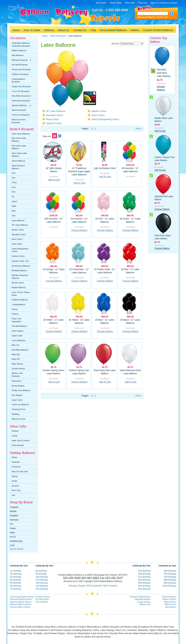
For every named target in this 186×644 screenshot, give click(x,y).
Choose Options (79, 230)
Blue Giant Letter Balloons (19, 140)
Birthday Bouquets (21, 60)
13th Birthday (42, 586)
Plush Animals (18, 445)
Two (13, 178)
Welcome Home (19, 419)
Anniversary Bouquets (21, 69)
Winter (14, 457)
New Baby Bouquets (21, 96)
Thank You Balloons (20, 405)
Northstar (14, 520)
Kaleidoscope (16, 541)
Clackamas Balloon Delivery (21, 599)
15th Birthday (42, 589)
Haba (12, 533)
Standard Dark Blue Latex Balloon (164, 73)
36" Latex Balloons (20, 225)
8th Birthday (41, 571)
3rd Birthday (16, 577)
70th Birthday (170, 574)
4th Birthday (15, 580)
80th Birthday (170, 580)
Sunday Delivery (144, 602)
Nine (14, 211)
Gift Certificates (42, 602)
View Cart (143, 3)
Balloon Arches (170, 602)
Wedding (15, 414)
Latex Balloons (18, 221)
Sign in (154, 3)
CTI (12, 524)
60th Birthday (144, 589)
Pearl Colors (17, 244)
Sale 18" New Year (20, 471)
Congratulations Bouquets (18, 80)
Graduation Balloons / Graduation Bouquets (21, 44)
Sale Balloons (18, 55)
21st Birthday (144, 577)
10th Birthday (42, 577)
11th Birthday (42, 580)
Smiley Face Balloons (21, 390)
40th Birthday (144, 583)
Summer (15, 486)
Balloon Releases (169, 597)
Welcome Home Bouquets (19, 121)
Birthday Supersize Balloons (20, 277)
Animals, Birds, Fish (20, 261)
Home (45, 36)
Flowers (15, 314)
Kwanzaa (16, 462)
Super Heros (17, 400)
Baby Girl (16, 359)
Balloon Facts (145, 604)
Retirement (16, 381)
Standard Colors (19, 235)
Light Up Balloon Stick (105, 168)
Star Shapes (17, 395)
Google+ (82, 586)
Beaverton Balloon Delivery (21, 602)
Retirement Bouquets (21, 101)
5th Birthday (15, 583)
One (14, 173)
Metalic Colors (18, 230)
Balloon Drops (171, 604)
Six (13, 197)
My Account (101, 3)
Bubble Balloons (19, 287)
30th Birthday (144, 580)
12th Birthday (42, 583)
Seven (14, 201)
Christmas (16, 467)
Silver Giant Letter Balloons (19, 155)
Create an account (169, 3)
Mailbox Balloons (19, 50)
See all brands (17, 549)
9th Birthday (41, 574)
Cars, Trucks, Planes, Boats (21, 294)
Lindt (12, 545)
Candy (14, 436)
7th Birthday (15, 589)
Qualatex (14, 516)
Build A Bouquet (58, 36)
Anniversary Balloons (21, 266)
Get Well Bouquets (20, 65)
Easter (14, 481)
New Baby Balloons (20, 350)
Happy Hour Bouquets (21, 86)
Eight (14, 206)
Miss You (16, 345)
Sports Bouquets (19, 110)
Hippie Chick (17, 336)
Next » (139, 128)
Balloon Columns (169, 599)
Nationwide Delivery (143, 599)
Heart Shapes (18, 331)
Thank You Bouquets (21, 115)
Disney (15, 309)
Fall (13, 495)
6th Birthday (15, 586)
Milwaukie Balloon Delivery (21, 604)
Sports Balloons (18, 161)
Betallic (13, 511)
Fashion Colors (18, 256)
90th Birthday (170, 583)
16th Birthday (144, 571)
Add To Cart (54, 180)
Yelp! (105, 586)
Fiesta (13, 528)
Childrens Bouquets (20, 74)
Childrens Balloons (20, 300)
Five (14, 192)
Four (14, 187)
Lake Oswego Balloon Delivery (22, 597)
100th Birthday (169, 586)
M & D (13, 537)
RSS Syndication (95, 586)
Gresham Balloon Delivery (20, 607)
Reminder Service (43, 597)
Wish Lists (130, 3)
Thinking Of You (19, 409)
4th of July (16, 490)
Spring (14, 476)
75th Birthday (170, 577)
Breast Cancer (18, 283)
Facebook (113, 586)
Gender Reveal (18, 369)
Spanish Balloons (21, 106)
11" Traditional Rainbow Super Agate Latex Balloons (79, 171)
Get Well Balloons (19, 326)
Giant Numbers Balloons (18, 167)
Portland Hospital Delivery (140, 597)
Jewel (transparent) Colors (20, 250)
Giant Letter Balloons (21, 134)
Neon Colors (17, 239)
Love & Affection (19, 340)
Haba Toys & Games (21, 440)
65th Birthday (170, 571)
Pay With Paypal (42, 599)
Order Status (116, 3)
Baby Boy (16, 354)
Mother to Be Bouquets (17, 375)
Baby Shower (17, 364)
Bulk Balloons (171, 607)
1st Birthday (15, 571)
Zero (14, 216)
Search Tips (162, 17)
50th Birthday (144, 586)
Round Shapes (18, 386)
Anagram (14, 507)
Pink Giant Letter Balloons (19, 147)
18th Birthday (144, 574)
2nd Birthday (16, 574)
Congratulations (18, 304)
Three (14, 182)
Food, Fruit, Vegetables (17, 320)
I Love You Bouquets (21, 91)
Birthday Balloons (19, 270)
